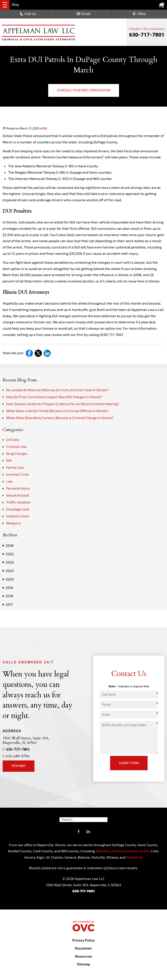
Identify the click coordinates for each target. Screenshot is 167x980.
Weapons (14, 523)
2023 (8, 571)
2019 (8, 588)
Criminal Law (16, 446)
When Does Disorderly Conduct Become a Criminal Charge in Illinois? (60, 418)
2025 (8, 554)
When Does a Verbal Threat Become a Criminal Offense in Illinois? (57, 411)
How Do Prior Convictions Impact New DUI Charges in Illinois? (54, 397)
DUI (45, 128)
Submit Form (129, 763)
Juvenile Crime (17, 474)
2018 (8, 596)
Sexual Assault (18, 495)
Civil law (13, 439)
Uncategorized (18, 509)
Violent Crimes (18, 516)
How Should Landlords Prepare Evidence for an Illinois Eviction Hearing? (63, 404)
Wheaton (103, 851)
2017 (8, 604)
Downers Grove (137, 851)
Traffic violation (18, 502)
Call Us (28, 14)
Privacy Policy (83, 940)
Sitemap (83, 964)
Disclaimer (83, 948)
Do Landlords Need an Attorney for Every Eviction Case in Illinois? (57, 390)
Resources (83, 956)
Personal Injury (18, 488)
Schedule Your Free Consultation (84, 90)
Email (83, 14)
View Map (19, 766)
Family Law (15, 467)
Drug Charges (17, 453)
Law (9, 481)
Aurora (117, 851)
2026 (8, 545)
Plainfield (134, 857)
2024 (8, 562)
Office (139, 14)
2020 (8, 579)
